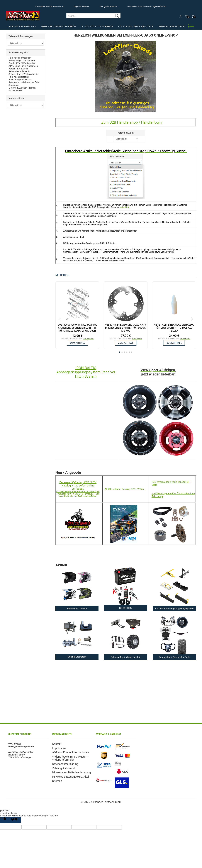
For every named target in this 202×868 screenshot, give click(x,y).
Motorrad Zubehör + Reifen (22, 88)
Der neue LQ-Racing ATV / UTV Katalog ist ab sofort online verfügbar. (78, 485)
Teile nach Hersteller (19, 77)
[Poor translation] (15, 820)
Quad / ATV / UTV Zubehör (97, 27)
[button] (120, 352)
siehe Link (124, 207)
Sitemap (56, 778)
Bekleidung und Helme (20, 80)
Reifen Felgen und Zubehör (59, 27)
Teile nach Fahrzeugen (22, 27)
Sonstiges (14, 85)
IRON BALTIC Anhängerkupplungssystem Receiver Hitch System (86, 372)
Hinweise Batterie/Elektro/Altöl (68, 774)
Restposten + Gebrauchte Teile (24, 82)
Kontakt (56, 744)
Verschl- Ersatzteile (171, 27)
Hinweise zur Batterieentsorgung (69, 770)
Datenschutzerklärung (63, 762)
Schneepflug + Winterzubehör (23, 74)
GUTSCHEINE (15, 91)
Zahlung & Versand (62, 766)
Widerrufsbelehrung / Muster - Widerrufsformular (67, 757)
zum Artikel (77, 343)
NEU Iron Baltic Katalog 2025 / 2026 (124, 489)
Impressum (58, 748)
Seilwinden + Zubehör (19, 71)
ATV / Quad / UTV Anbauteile (136, 27)
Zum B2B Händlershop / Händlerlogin (131, 122)
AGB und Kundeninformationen (68, 752)
